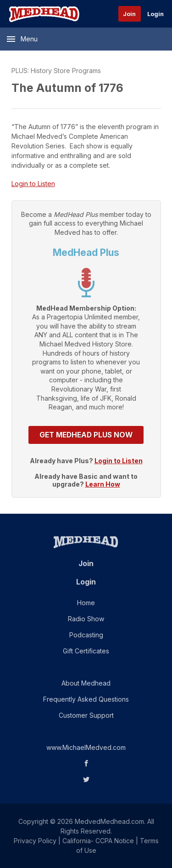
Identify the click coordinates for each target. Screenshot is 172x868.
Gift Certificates (86, 651)
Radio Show (86, 619)
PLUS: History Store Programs (56, 71)
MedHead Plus (86, 252)
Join (129, 14)
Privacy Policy (35, 841)
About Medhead (86, 683)
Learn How (103, 484)
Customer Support (86, 715)
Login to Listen (33, 184)
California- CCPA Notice (98, 841)
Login (155, 14)
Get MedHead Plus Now (86, 435)
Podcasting (86, 635)
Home (86, 603)
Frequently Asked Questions (86, 699)
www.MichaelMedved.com (86, 747)
